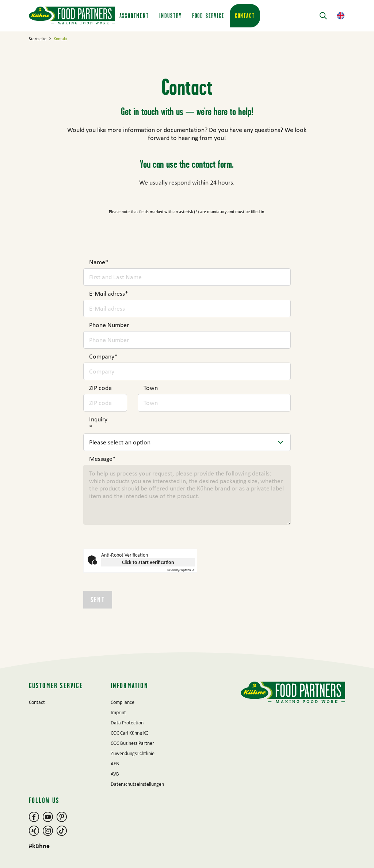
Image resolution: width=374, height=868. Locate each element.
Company (103, 356)
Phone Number (109, 325)
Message (102, 459)
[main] (187, 342)
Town (151, 388)
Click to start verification (148, 562)
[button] (341, 16)
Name (99, 262)
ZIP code (100, 388)
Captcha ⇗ (181, 570)
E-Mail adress (109, 293)
